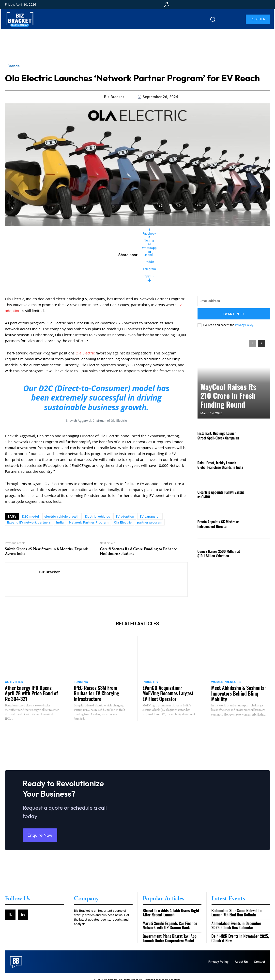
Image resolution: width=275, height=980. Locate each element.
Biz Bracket (114, 97)
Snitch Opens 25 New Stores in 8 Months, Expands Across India (47, 551)
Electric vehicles (98, 516)
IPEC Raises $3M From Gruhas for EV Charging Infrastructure (99, 689)
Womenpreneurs (226, 682)
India (60, 522)
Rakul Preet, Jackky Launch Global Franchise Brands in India (219, 464)
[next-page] (262, 342)
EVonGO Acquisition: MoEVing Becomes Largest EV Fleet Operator (167, 691)
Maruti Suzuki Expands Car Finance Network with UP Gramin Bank (168, 920)
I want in (234, 313)
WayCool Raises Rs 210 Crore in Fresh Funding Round (229, 402)
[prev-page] (253, 342)
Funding (81, 682)
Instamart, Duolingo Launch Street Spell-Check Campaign (219, 435)
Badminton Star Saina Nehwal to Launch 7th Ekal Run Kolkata (241, 907)
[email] (234, 301)
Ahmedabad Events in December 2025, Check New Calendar (240, 920)
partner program (150, 522)
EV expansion (150, 516)
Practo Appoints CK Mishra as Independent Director (216, 523)
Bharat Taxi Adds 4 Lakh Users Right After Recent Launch (169, 907)
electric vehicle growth (62, 516)
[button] (213, 19)
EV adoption (125, 516)
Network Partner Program (89, 522)
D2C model (31, 516)
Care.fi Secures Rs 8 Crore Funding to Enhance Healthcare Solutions (138, 551)
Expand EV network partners (29, 522)
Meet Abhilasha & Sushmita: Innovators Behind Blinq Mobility (238, 689)
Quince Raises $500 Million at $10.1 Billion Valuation (220, 552)
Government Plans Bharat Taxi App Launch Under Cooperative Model (168, 932)
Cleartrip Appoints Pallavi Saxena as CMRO (220, 493)
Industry (151, 682)
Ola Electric (85, 353)
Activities (14, 682)
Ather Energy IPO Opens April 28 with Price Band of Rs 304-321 (32, 689)
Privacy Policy (244, 324)
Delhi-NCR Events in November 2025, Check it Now (238, 932)
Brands (14, 66)
